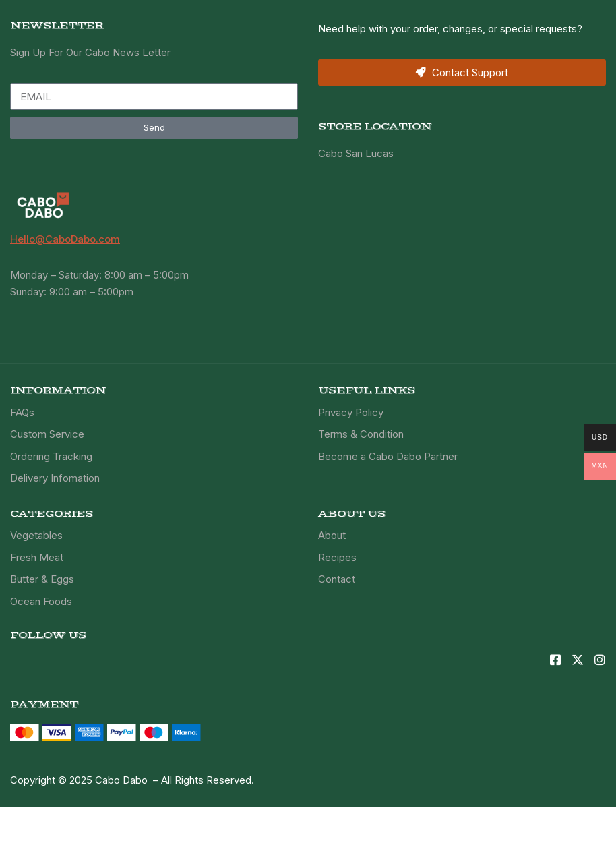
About (332, 535)
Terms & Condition (361, 434)
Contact (337, 579)
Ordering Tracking (51, 456)
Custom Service (47, 434)
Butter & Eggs (42, 579)
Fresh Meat (37, 557)
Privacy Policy (351, 412)
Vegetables (36, 535)
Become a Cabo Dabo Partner (388, 456)
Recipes (337, 557)
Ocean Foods (41, 601)
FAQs (22, 412)
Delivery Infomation (55, 478)
